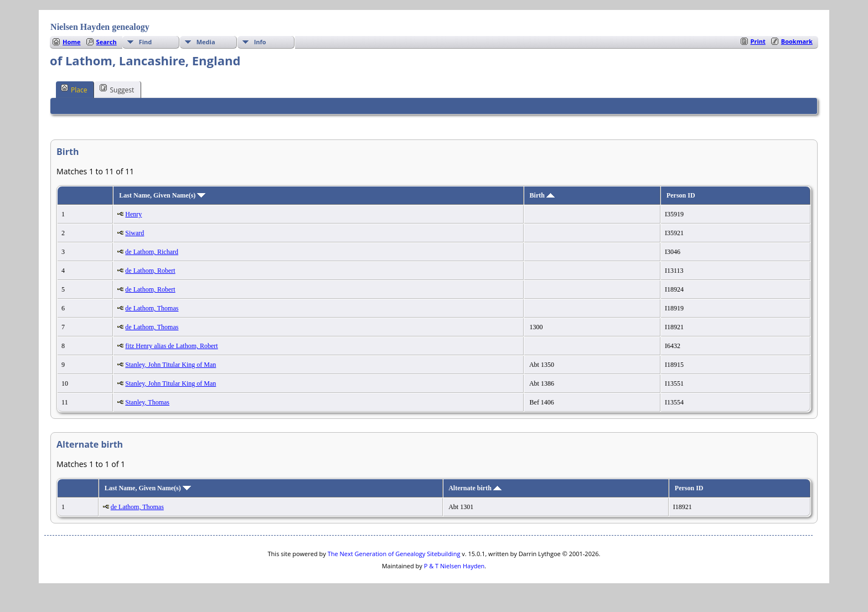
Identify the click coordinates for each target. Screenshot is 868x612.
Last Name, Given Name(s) (162, 195)
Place (74, 89)
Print (758, 41)
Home (72, 42)
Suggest (117, 89)
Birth (542, 195)
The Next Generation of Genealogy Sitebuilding (394, 554)
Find (146, 42)
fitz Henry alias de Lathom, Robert (171, 346)
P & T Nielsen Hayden (454, 566)
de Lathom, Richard (152, 252)
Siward (135, 233)
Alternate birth (475, 488)
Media (206, 42)
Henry (133, 214)
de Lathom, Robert (150, 271)
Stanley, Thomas (147, 402)
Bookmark (797, 41)
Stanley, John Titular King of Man (170, 365)
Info (260, 42)
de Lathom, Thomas (152, 308)
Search (107, 42)
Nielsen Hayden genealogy (100, 27)
